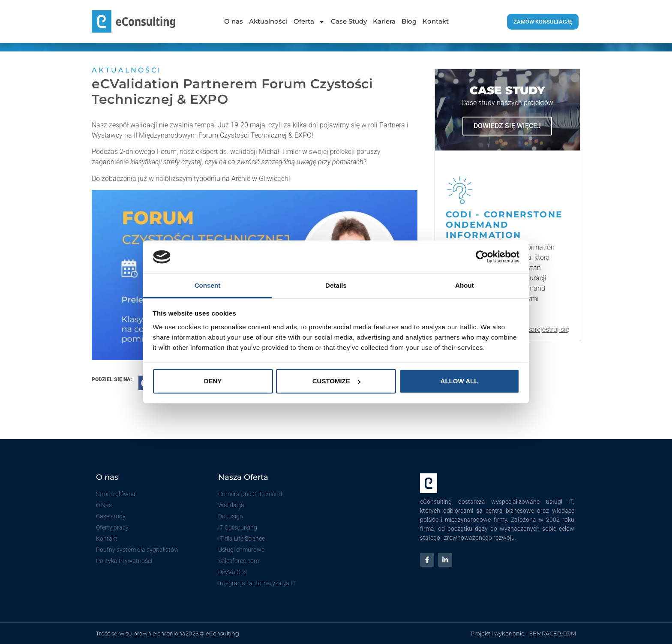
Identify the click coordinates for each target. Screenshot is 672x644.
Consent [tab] (208, 285)
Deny (213, 381)
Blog (409, 21)
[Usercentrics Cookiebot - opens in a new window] (482, 257)
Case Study (349, 21)
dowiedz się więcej (507, 126)
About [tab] (465, 285)
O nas (234, 21)
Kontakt (436, 21)
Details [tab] (336, 285)
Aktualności (268, 21)
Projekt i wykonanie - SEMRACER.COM (523, 633)
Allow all (459, 381)
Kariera (384, 21)
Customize (336, 381)
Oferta (309, 22)
